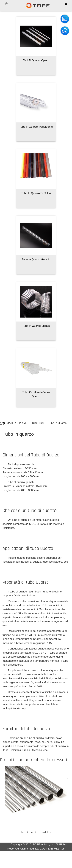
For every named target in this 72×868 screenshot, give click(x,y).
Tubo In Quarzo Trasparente (36, 127)
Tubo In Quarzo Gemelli (36, 259)
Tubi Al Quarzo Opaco (36, 60)
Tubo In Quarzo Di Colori (36, 193)
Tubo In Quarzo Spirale (36, 326)
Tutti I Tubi (38, 423)
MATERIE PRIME (17, 423)
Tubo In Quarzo (57, 423)
